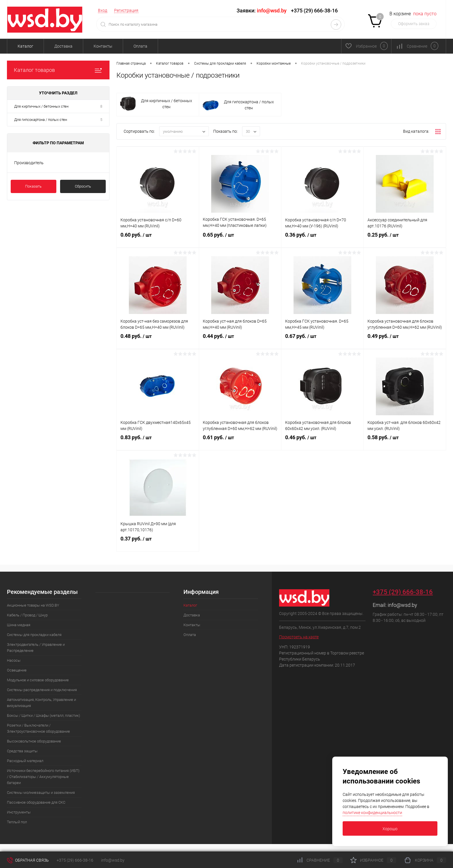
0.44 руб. (240, 341)
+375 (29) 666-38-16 (314, 11)
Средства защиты (22, 751)
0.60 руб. (158, 240)
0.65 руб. (240, 240)
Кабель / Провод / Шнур (27, 615)
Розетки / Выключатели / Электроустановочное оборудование (38, 728)
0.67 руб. (322, 341)
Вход (103, 10)
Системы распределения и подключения (42, 690)
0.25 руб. (405, 240)
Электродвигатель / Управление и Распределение (36, 648)
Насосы (14, 660)
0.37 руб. (158, 543)
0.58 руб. (405, 442)
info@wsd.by (402, 605)
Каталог (25, 46)
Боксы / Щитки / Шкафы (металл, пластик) (43, 715)
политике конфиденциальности (372, 813)
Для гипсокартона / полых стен (41, 120)
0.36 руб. (322, 240)
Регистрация (126, 10)
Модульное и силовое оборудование (38, 680)
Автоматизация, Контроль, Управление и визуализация (41, 703)
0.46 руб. (322, 442)
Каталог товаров (58, 70)
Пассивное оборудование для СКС (36, 802)
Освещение (17, 670)
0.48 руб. (158, 341)
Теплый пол (17, 822)
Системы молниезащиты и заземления (41, 793)
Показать (33, 186)
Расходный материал (25, 761)
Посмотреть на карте (299, 637)
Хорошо (390, 829)
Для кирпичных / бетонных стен (41, 106)
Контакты (103, 46)
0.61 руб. (240, 442)
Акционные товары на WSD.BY (33, 605)
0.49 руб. (405, 341)
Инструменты (19, 812)
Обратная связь (28, 860)
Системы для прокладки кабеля (34, 635)
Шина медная (19, 625)
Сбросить (83, 186)
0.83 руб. (158, 442)
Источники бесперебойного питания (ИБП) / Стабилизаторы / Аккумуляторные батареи (43, 777)
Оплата (140, 46)
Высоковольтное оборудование (34, 741)
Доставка (63, 46)
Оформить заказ (414, 24)
